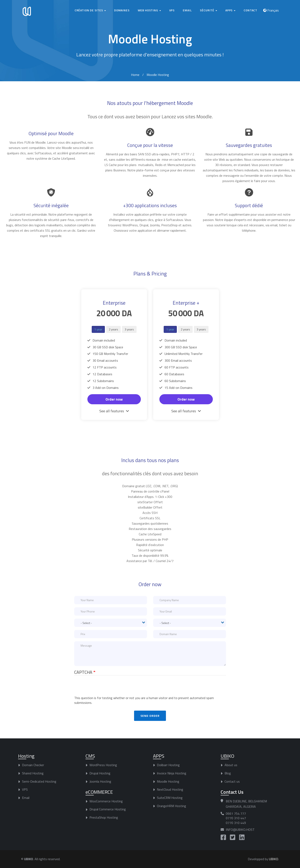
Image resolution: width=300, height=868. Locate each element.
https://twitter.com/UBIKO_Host (233, 837)
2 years (113, 329)
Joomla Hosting (100, 781)
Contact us (232, 781)
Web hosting (149, 10)
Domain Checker (33, 765)
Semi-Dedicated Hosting (39, 781)
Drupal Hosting (100, 773)
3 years (129, 329)
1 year (98, 329)
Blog (228, 773)
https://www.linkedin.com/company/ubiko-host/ (242, 837)
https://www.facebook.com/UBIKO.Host (223, 837)
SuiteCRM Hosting (170, 798)
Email (187, 10)
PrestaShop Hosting (104, 817)
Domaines (122, 10)
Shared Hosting (33, 773)
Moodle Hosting (168, 781)
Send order (150, 715)
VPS (172, 10)
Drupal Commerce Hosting (108, 809)
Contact (250, 10)
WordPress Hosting (103, 765)
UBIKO (274, 859)
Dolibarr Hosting (168, 765)
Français (273, 10)
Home (135, 75)
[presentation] (105, 688)
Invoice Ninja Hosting (172, 773)
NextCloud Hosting (170, 789)
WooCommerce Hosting (106, 801)
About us (231, 765)
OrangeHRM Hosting (171, 806)
